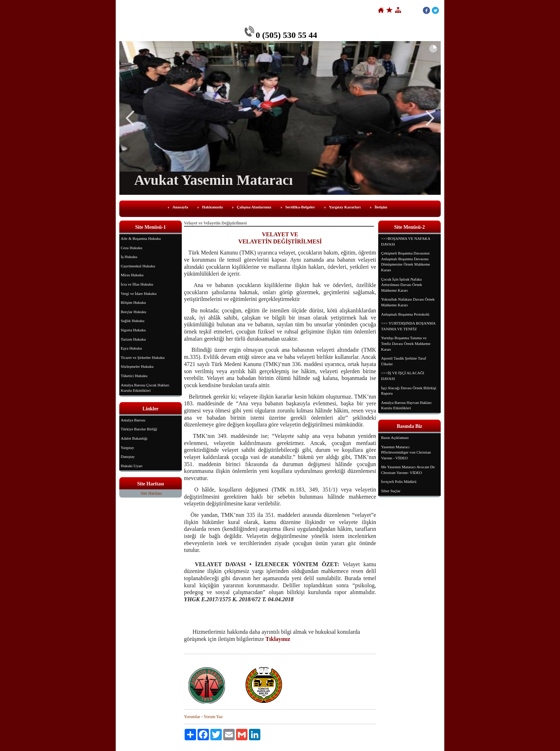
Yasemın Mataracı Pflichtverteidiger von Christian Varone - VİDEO (406, 452)
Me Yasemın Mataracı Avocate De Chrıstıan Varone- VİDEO (408, 470)
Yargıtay (127, 448)
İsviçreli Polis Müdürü (399, 481)
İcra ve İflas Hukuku (137, 284)
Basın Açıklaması (395, 438)
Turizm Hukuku (133, 339)
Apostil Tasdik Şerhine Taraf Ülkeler (404, 361)
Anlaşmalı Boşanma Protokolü (405, 314)
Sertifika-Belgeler (300, 207)
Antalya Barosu (133, 420)
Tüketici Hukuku (134, 376)
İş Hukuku (129, 257)
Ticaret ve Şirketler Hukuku (143, 357)
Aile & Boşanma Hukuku (141, 238)
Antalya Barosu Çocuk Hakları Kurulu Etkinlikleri (145, 388)
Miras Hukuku (132, 275)
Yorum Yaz (213, 717)
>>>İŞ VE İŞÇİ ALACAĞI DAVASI (403, 376)
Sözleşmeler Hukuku (137, 366)
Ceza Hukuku (131, 248)
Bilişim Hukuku (133, 302)
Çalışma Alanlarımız (254, 207)
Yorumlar (192, 717)
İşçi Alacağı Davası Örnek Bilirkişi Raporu (409, 391)
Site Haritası (151, 493)
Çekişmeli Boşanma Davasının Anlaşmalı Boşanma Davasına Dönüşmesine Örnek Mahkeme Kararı (406, 261)
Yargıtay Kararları (345, 207)
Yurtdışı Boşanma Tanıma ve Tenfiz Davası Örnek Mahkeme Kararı (406, 343)
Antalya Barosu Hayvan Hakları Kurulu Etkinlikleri (406, 405)
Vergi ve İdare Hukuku (139, 293)
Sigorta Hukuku (133, 330)
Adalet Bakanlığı (134, 438)
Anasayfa (180, 207)
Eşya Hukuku (131, 348)
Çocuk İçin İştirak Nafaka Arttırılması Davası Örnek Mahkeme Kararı (402, 285)
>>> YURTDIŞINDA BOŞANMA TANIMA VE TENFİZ (408, 326)
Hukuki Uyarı (132, 466)
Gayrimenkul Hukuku (138, 266)
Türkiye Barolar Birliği (139, 429)
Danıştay (128, 456)
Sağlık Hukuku (132, 321)
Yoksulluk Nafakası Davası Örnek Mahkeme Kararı (408, 302)
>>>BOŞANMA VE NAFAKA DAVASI (406, 241)
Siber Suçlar (391, 491)
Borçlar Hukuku (133, 312)
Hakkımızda (212, 207)
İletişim (381, 207)
